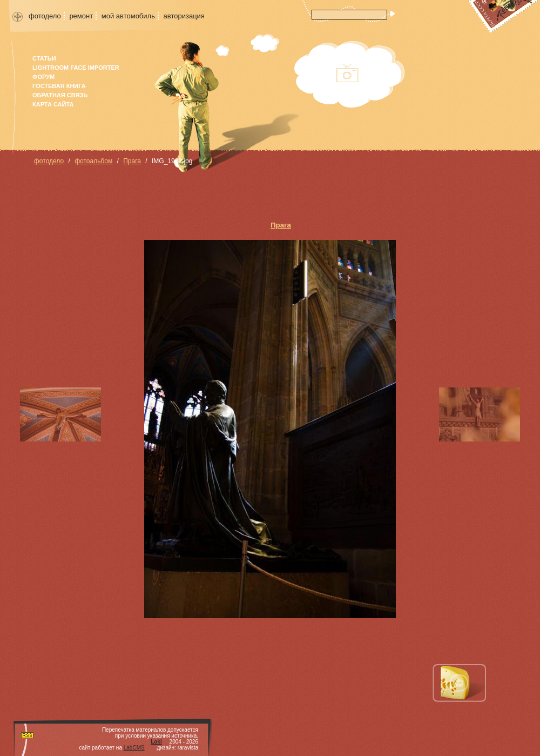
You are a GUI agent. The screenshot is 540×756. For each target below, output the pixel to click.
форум (43, 77)
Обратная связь (60, 95)
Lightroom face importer (76, 68)
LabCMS (134, 748)
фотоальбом (93, 161)
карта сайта (53, 104)
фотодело (45, 16)
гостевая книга (59, 86)
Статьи (44, 58)
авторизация (184, 16)
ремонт (81, 16)
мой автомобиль (128, 16)
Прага (132, 161)
